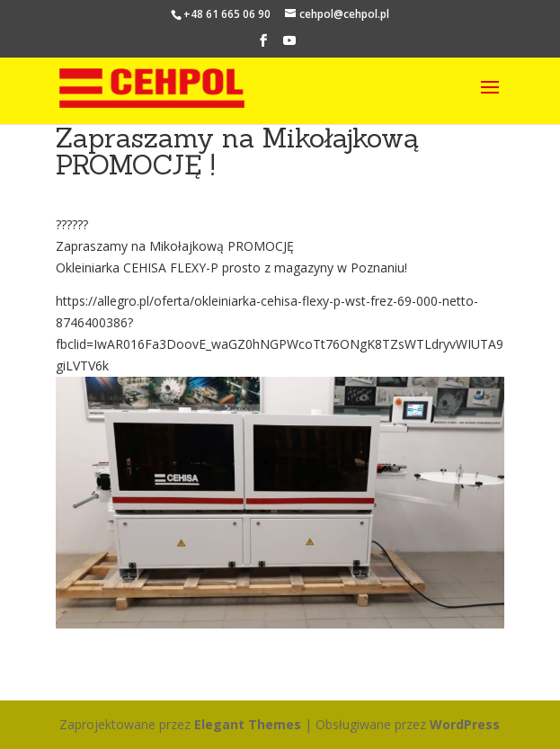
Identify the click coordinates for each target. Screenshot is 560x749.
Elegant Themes (248, 724)
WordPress (465, 724)
